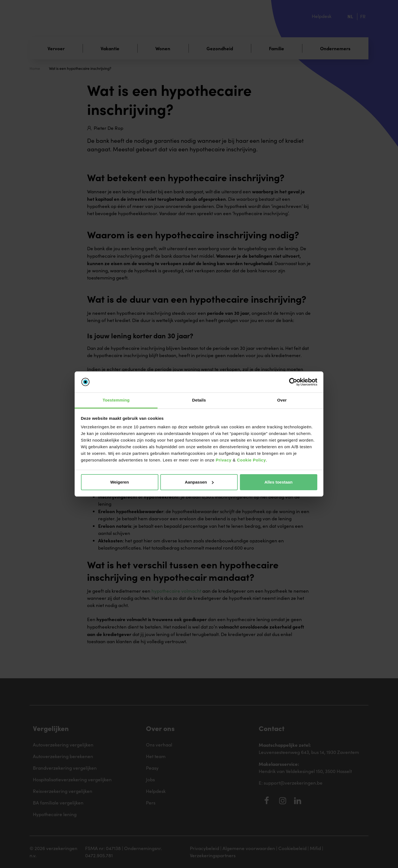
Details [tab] (199, 400)
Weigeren (120, 482)
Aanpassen (199, 482)
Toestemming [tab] (116, 400)
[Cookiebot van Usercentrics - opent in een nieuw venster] (293, 382)
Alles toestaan (279, 482)
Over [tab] (282, 400)
